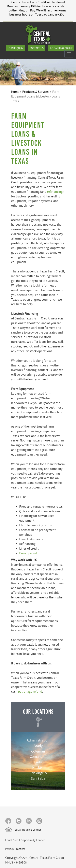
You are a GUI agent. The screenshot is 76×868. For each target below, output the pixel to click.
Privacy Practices (15, 849)
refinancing (55, 192)
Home (15, 92)
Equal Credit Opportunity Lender (25, 840)
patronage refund (30, 692)
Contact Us (37, 48)
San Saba (38, 779)
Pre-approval (28, 553)
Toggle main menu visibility (70, 55)
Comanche (38, 757)
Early (38, 762)
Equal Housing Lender (23, 830)
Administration (38, 740)
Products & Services (36, 92)
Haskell (38, 768)
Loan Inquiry (15, 48)
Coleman (38, 751)
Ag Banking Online (61, 48)
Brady (38, 746)
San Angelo (38, 773)
